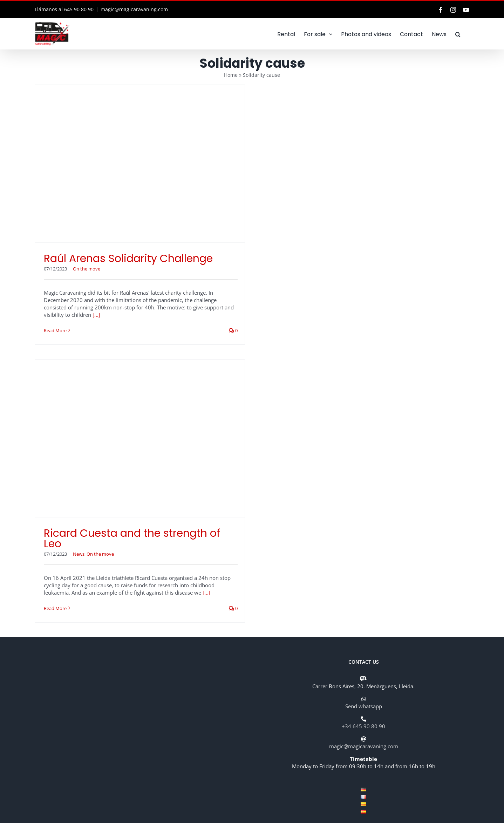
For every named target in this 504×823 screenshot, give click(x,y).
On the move (87, 269)
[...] (96, 315)
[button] (458, 34)
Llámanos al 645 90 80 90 (64, 9)
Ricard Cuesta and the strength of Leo (132, 538)
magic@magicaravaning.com (134, 9)
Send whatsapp (364, 706)
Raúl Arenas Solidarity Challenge (128, 259)
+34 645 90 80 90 (363, 726)
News (79, 554)
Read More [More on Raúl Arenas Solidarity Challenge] (55, 330)
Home (231, 75)
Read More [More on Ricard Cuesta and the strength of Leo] (55, 608)
